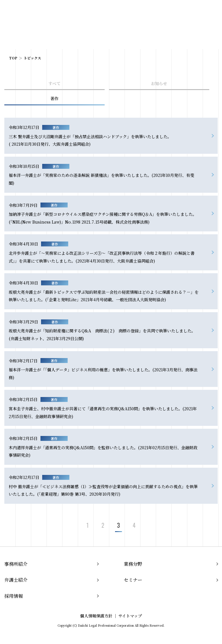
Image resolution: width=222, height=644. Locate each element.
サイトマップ (130, 616)
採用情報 (14, 596)
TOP (13, 58)
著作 (54, 98)
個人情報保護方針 (96, 616)
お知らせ (159, 83)
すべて (54, 83)
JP (188, 11)
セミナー (133, 580)
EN (197, 11)
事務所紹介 (16, 564)
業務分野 (133, 564)
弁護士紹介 (16, 580)
